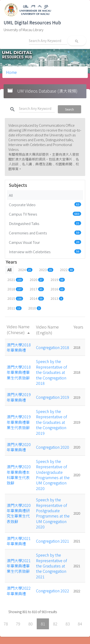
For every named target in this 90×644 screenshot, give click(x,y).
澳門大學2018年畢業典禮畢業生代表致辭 (19, 372)
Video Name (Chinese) (19, 329)
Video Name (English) (47, 330)
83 (68, 624)
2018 (15, 289)
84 (80, 624)
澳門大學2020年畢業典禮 (19, 447)
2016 (58, 289)
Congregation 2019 (53, 397)
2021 (15, 280)
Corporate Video (45, 204)
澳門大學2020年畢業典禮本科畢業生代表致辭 (19, 475)
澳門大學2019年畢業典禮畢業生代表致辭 (19, 422)
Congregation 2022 (53, 591)
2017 (37, 289)
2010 (35, 308)
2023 (46, 270)
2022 (67, 270)
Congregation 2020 (53, 447)
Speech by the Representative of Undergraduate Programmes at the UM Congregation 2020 (53, 475)
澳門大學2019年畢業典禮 (19, 397)
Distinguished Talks (45, 223)
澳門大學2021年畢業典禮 (19, 541)
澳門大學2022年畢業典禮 (19, 591)
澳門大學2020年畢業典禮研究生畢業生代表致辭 (19, 513)
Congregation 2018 (53, 347)
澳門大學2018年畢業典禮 (19, 347)
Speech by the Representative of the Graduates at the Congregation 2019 (51, 422)
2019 (58, 280)
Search (69, 109)
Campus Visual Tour (45, 242)
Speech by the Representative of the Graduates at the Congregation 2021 (51, 566)
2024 (25, 270)
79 (18, 624)
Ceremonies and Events (45, 233)
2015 (15, 298)
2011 (15, 308)
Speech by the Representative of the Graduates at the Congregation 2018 (51, 372)
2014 (37, 298)
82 (55, 624)
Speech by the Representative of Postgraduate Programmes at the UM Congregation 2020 (53, 513)
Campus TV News (45, 214)
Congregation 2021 (53, 541)
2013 (57, 298)
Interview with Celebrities (45, 252)
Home (11, 72)
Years (78, 327)
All (11, 195)
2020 (37, 280)
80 (30, 624)
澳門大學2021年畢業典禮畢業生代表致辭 (19, 566)
